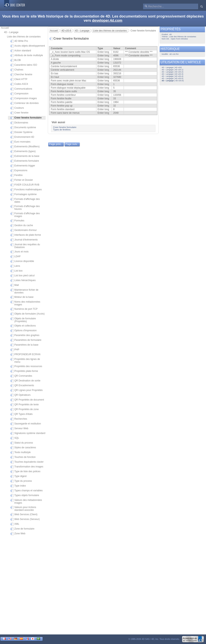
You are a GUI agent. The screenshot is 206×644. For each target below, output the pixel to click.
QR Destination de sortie (26, 381)
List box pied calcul (23, 276)
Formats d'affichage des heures (25, 208)
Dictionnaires (19, 123)
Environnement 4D (22, 137)
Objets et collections (23, 326)
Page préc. (55, 144)
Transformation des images (27, 467)
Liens (15, 266)
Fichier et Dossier (22, 180)
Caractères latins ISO (24, 65)
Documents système (23, 128)
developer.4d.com (107, 21)
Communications (21, 89)
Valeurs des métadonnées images (26, 501)
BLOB (16, 60)
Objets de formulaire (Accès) (28, 314)
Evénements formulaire (25, 161)
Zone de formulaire (23, 529)
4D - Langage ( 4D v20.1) (173, 70)
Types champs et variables (27, 491)
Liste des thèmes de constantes (24, 37)
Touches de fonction (23, 457)
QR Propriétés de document (27, 400)
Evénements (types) (23, 151)
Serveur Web (19, 429)
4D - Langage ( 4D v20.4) (173, 76)
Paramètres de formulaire (26, 340)
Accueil (5, 28)
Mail (15, 285)
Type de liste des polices (26, 472)
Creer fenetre (20, 113)
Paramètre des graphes (25, 335)
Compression (20, 94)
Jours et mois (20, 252)
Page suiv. (71, 144)
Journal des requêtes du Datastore (25, 246)
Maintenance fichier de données (25, 291)
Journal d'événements (24, 240)
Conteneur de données (25, 103)
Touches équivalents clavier (27, 462)
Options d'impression (24, 331)
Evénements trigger (23, 166)
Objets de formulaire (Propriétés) (23, 320)
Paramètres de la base (25, 345)
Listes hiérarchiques (23, 280)
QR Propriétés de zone (25, 409)
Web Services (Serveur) (25, 519)
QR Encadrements (22, 386)
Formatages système (24, 194)
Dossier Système (22, 132)
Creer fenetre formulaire (65, 127)
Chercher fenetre (21, 75)
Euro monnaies (21, 142)
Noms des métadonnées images (25, 303)
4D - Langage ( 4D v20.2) (173, 72)
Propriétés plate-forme (24, 371)
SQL (15, 438)
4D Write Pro (19, 41)
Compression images (24, 99)
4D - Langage (11, 32)
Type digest (19, 476)
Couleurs (17, 108)
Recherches (19, 419)
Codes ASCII (19, 84)
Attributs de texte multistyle (27, 56)
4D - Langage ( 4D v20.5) (173, 78)
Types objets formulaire (25, 495)
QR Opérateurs (21, 395)
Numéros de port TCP (24, 309)
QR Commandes (21, 376)
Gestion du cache (22, 226)
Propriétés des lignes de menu (25, 361)
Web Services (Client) (24, 515)
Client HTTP (19, 79)
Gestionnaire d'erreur (24, 230)
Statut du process (22, 443)
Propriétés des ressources (26, 366)
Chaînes (17, 70)
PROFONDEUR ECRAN (26, 355)
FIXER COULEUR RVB (25, 185)
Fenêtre (17, 175)
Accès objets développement (28, 46)
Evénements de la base (25, 156)
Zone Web (18, 534)
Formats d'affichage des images (25, 215)
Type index (18, 486)
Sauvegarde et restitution (26, 424)
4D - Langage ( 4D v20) (172, 67)
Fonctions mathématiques (26, 190)
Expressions (19, 171)
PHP (15, 350)
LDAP (16, 257)
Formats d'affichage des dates (25, 200)
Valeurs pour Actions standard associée (23, 509)
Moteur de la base (22, 297)
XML (15, 524)
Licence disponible (22, 261)
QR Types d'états (22, 414)
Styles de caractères (23, 448)
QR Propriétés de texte (25, 405)
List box (17, 271)
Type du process (21, 481)
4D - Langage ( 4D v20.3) (173, 74)
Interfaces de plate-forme (26, 235)
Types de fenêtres (62, 130)
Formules (17, 221)
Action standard (21, 51)
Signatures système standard (28, 433)
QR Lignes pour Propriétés (27, 390)
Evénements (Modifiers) (25, 147)
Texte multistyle (21, 452)
